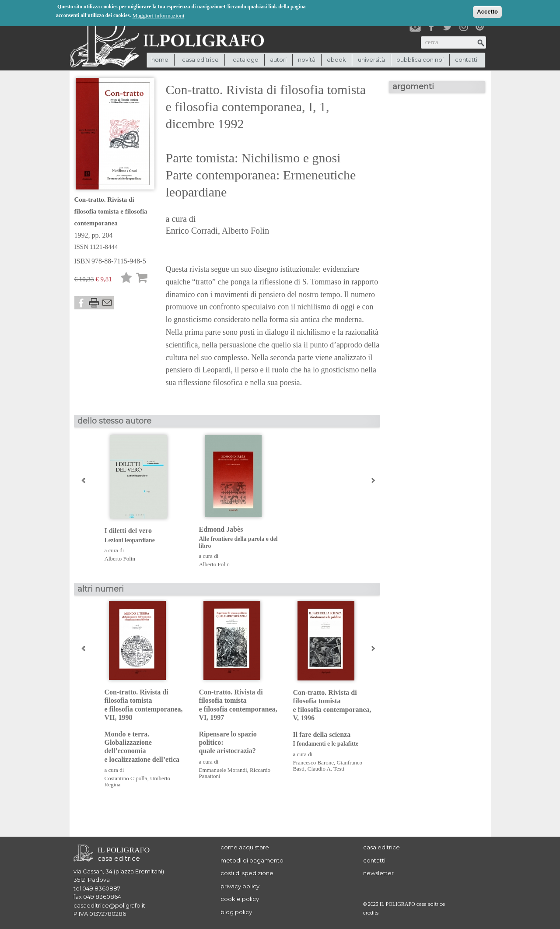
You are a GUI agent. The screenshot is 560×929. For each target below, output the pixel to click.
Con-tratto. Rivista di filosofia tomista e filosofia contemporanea (111, 211)
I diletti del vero (145, 535)
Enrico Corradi (192, 231)
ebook (336, 60)
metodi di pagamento (252, 860)
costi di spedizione (247, 873)
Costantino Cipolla (126, 778)
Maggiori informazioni (159, 15)
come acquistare (245, 847)
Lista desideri (126, 279)
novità (307, 60)
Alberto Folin (245, 231)
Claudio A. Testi (326, 769)
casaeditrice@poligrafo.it (109, 905)
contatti (466, 60)
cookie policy (240, 899)
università (371, 60)
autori (278, 60)
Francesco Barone (314, 762)
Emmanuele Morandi (223, 770)
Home (160, 60)
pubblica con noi (420, 60)
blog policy (236, 912)
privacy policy (240, 886)
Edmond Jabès (240, 538)
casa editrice (381, 847)
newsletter (378, 873)
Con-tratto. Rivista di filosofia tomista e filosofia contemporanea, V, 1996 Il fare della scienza (334, 718)
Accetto (487, 11)
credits (371, 913)
